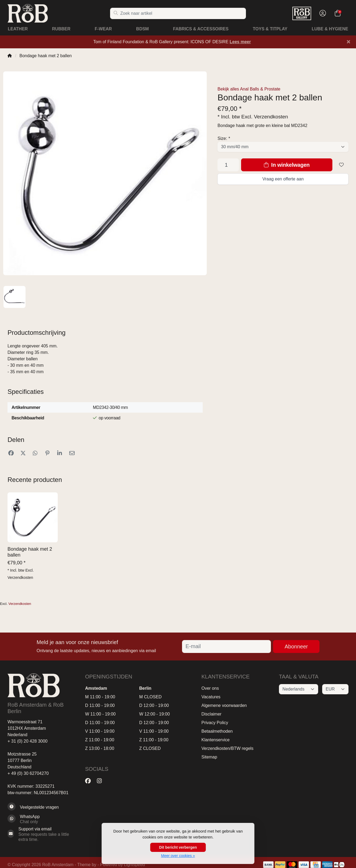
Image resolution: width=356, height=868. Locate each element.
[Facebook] (90, 781)
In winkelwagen (287, 165)
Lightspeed (134, 865)
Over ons (210, 688)
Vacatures (211, 697)
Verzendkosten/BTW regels (227, 748)
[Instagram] (101, 781)
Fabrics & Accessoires (201, 29)
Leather (18, 29)
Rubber (61, 29)
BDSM (142, 29)
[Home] (10, 56)
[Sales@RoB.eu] (42, 834)
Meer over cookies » (178, 856)
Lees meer (240, 42)
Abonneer (296, 647)
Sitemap (209, 757)
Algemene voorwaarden (224, 705)
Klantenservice (215, 740)
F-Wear (103, 29)
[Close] (348, 42)
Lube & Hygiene (330, 29)
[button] (322, 13)
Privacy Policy (215, 723)
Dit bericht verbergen (178, 847)
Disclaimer (211, 714)
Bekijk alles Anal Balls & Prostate (249, 89)
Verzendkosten (271, 117)
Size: (224, 138)
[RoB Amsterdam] (59, 13)
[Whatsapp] (42, 819)
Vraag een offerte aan (283, 179)
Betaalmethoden (217, 731)
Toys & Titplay (270, 29)
